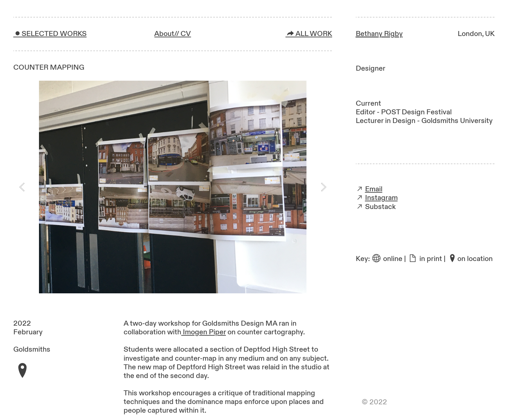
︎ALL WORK (309, 34)
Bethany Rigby (379, 34)
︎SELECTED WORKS (50, 34)
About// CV (173, 34)
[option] (173, 187)
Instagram (381, 198)
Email (374, 189)
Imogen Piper (204, 332)
